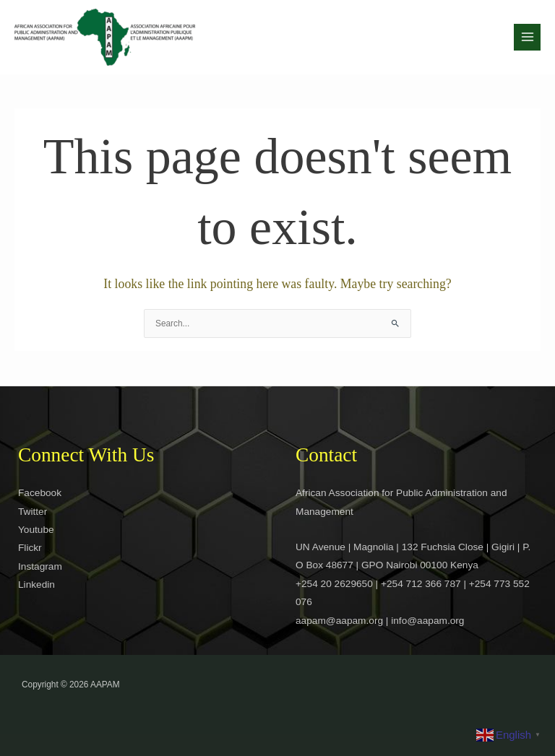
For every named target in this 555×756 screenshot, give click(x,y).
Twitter (33, 512)
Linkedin (36, 585)
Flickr (30, 548)
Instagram (40, 566)
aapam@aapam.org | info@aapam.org (380, 621)
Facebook (40, 493)
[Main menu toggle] (527, 37)
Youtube (36, 530)
